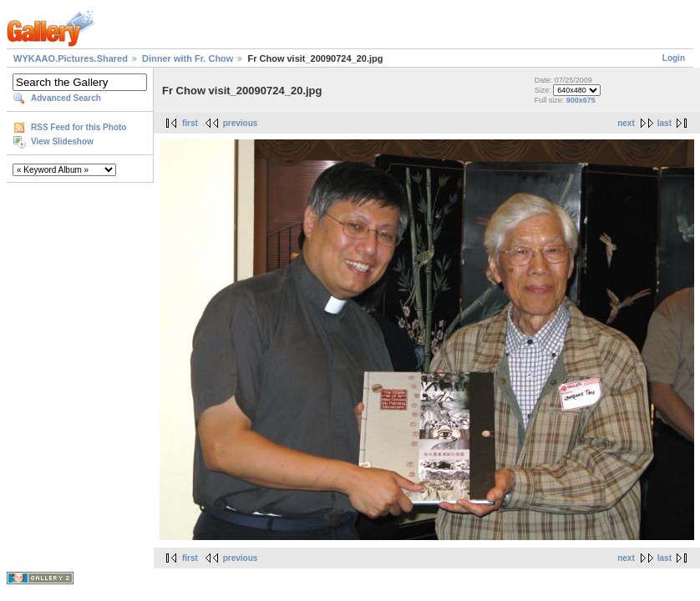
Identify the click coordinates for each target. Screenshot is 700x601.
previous (241, 123)
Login (674, 58)
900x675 (581, 100)
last (664, 123)
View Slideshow (62, 141)
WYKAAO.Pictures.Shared (71, 58)
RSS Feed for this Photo (79, 127)
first (190, 123)
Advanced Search (66, 98)
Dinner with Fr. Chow (188, 58)
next (626, 123)
